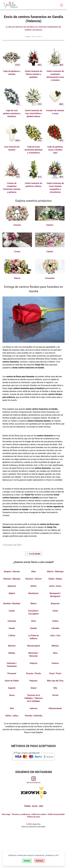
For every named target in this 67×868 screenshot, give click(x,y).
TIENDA (27, 806)
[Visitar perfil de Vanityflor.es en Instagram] (34, 779)
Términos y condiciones (21, 814)
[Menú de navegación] (62, 5)
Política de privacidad (56, 814)
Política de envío (33, 817)
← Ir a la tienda (33, 554)
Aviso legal (6, 814)
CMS (41, 806)
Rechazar (40, 861)
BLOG (35, 806)
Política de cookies (39, 814)
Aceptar (27, 861)
